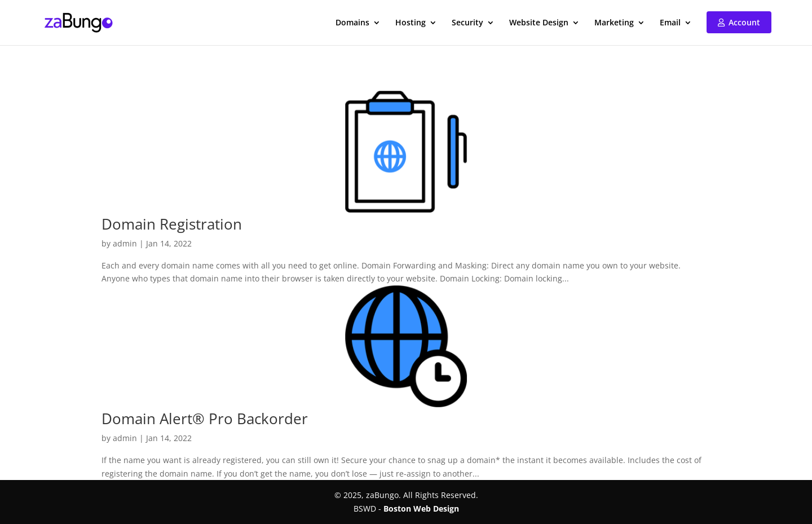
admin (125, 243)
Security (467, 23)
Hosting (411, 23)
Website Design (539, 23)
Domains (352, 23)
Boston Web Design (421, 508)
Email (670, 23)
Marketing (614, 23)
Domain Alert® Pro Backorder (205, 419)
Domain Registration (172, 224)
